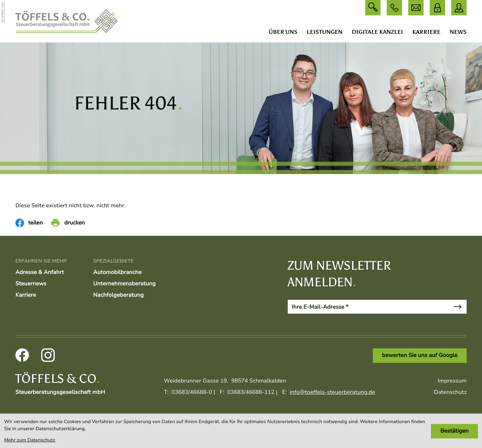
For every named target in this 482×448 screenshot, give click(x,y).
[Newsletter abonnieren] (457, 307)
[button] (394, 8)
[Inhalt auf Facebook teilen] (29, 223)
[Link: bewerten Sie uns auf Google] (420, 356)
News (458, 32)
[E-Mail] (368, 307)
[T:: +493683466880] (192, 392)
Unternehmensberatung (124, 284)
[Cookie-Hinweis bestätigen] (454, 431)
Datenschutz (450, 392)
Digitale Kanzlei (377, 32)
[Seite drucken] (68, 223)
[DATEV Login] (437, 8)
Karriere (426, 32)
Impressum (452, 381)
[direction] (459, 8)
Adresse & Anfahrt (40, 272)
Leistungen (325, 32)
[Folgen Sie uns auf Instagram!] (48, 355)
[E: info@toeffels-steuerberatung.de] (416, 8)
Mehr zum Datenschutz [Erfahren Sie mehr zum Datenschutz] (30, 440)
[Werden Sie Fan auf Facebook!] (22, 355)
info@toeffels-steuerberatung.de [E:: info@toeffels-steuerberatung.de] (332, 392)
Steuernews (31, 284)
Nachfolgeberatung (118, 295)
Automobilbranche (117, 272)
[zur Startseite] (67, 21)
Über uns (283, 32)
